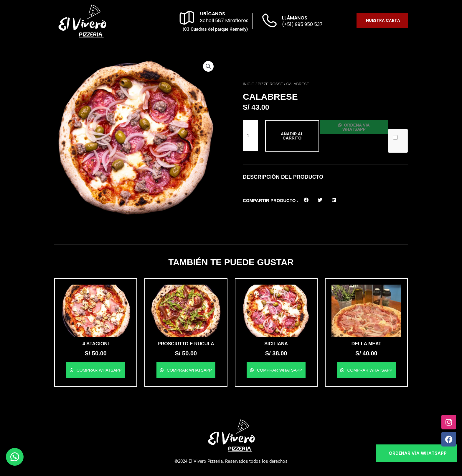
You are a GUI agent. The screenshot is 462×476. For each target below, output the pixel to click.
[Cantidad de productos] (250, 136)
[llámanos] (269, 22)
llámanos (295, 18)
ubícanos (213, 14)
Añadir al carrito (291, 136)
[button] (208, 67)
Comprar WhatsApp (99, 370)
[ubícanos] (187, 18)
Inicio (249, 84)
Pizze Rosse (270, 84)
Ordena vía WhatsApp (357, 127)
